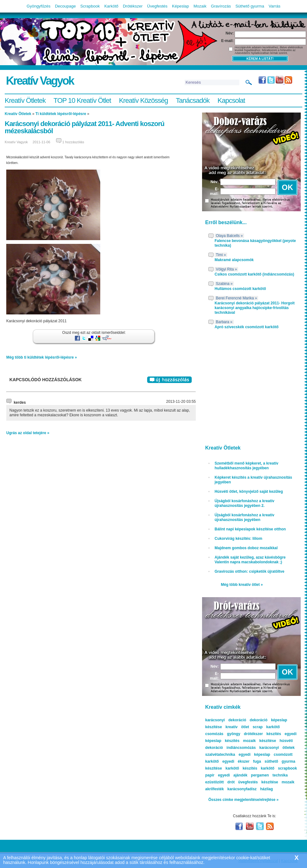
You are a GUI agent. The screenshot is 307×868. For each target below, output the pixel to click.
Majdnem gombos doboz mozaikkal (246, 548)
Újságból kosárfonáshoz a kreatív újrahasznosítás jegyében (245, 517)
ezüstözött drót (220, 782)
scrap (258, 727)
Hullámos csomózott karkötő (240, 289)
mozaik (288, 782)
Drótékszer (133, 6)
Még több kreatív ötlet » (242, 585)
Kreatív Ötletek (25, 100)
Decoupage (65, 6)
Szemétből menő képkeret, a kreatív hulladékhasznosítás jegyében (246, 466)
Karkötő (111, 6)
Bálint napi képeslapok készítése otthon (250, 529)
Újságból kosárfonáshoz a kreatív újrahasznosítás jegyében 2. (245, 503)
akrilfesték (214, 789)
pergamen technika (269, 775)
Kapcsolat (231, 100)
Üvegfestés (157, 6)
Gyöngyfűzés (39, 6)
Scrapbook (90, 6)
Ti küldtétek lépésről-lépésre (61, 114)
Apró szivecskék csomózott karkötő (247, 327)
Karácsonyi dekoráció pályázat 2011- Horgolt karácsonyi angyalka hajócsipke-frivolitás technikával (255, 308)
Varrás (275, 6)
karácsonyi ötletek (277, 748)
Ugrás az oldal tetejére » (28, 433)
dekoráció (259, 720)
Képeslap (180, 6)
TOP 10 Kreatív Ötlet (82, 100)
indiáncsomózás (241, 748)
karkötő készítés (241, 768)
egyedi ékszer (236, 761)
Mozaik (200, 6)
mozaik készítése (260, 741)
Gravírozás (221, 6)
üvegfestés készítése (258, 782)
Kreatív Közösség (143, 100)
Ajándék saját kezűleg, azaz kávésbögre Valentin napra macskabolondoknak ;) (250, 560)
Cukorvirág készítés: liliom (238, 539)
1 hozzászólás (73, 142)
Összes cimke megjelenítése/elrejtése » (243, 800)
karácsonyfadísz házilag (250, 789)
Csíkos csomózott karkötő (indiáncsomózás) (254, 274)
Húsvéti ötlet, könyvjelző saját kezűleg (249, 492)
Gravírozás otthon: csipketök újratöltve (250, 571)
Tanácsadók (193, 100)
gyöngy (234, 734)
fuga (257, 761)
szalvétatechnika (220, 755)
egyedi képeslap (255, 755)
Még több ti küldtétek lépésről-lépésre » (42, 357)
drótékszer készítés (262, 734)
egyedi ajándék (233, 775)
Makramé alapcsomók (234, 260)
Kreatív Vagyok (40, 81)
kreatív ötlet (237, 727)
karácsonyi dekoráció (226, 720)
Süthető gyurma (250, 6)
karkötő (267, 768)
